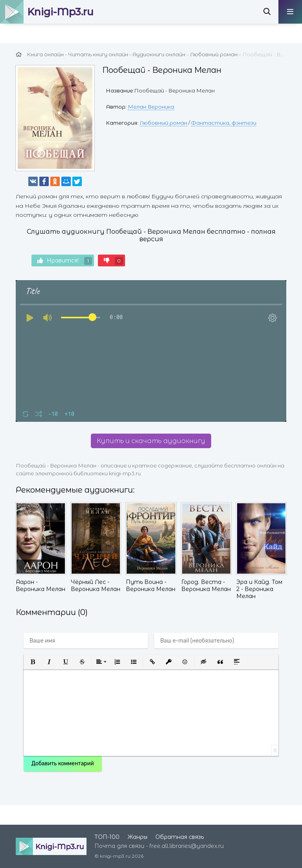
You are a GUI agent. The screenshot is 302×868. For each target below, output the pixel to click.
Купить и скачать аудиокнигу (151, 441)
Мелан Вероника (151, 107)
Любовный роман (163, 123)
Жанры (137, 837)
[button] (33, 662)
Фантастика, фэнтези (224, 123)
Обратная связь (180, 837)
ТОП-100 (107, 837)
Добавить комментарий (63, 764)
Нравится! (65, 261)
